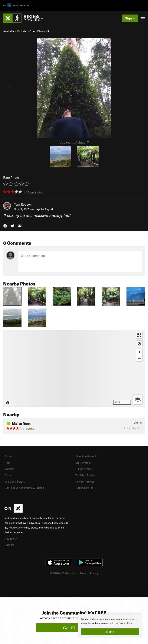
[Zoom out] (139, 358)
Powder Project (85, 482)
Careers (9, 545)
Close (110, 632)
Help (7, 463)
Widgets (9, 469)
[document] (110, 626)
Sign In (130, 18)
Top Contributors (15, 482)
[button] (5, 225)
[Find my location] (139, 344)
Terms (83, 573)
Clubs (8, 475)
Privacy (94, 573)
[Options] (138, 400)
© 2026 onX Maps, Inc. (63, 573)
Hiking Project (84, 469)
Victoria (22, 31)
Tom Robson (23, 204)
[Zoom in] (139, 352)
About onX (11, 539)
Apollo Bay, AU (45, 209)
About (8, 456)
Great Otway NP (39, 31)
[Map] (74, 368)
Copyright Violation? (74, 142)
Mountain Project (86, 456)
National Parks (84, 488)
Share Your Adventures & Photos (24, 488)
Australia (9, 31)
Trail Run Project (85, 475)
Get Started (74, 628)
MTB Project (83, 463)
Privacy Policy (126, 623)
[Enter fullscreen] (139, 335)
